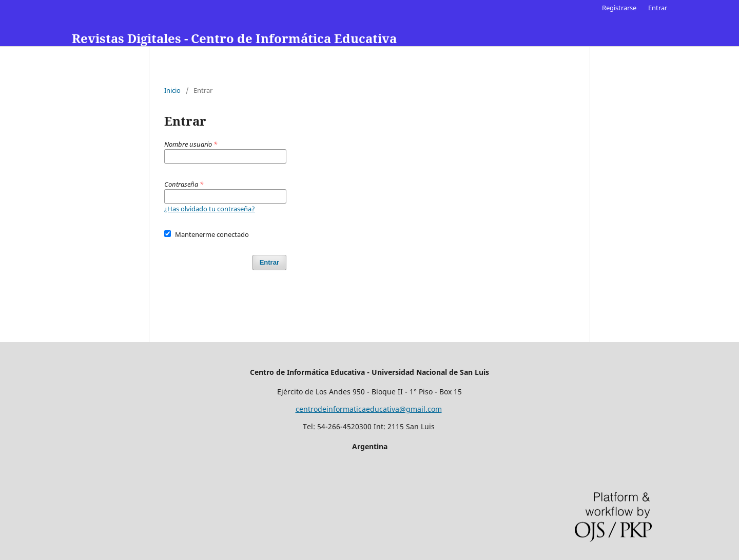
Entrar (658, 8)
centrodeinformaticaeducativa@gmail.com (369, 409)
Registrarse (619, 8)
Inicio (172, 90)
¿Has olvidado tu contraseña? (210, 209)
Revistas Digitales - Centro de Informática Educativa (234, 38)
